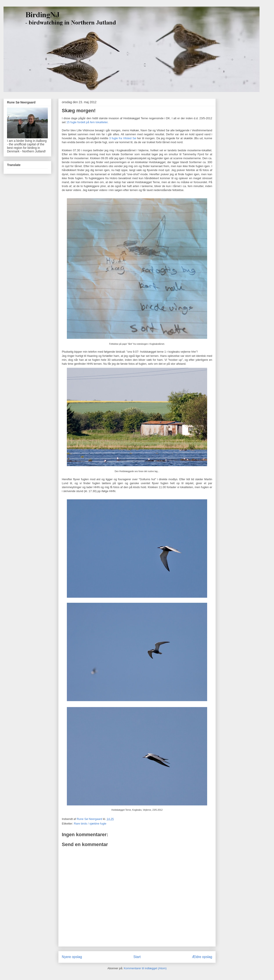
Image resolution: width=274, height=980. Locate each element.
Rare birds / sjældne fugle (90, 824)
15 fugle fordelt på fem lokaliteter (87, 122)
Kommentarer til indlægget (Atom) (145, 968)
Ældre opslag (202, 957)
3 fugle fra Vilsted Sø (123, 138)
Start (137, 957)
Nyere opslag (72, 957)
